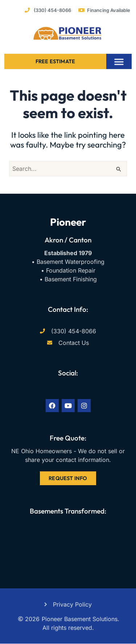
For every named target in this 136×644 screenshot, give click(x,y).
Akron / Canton (68, 240)
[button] (119, 61)
